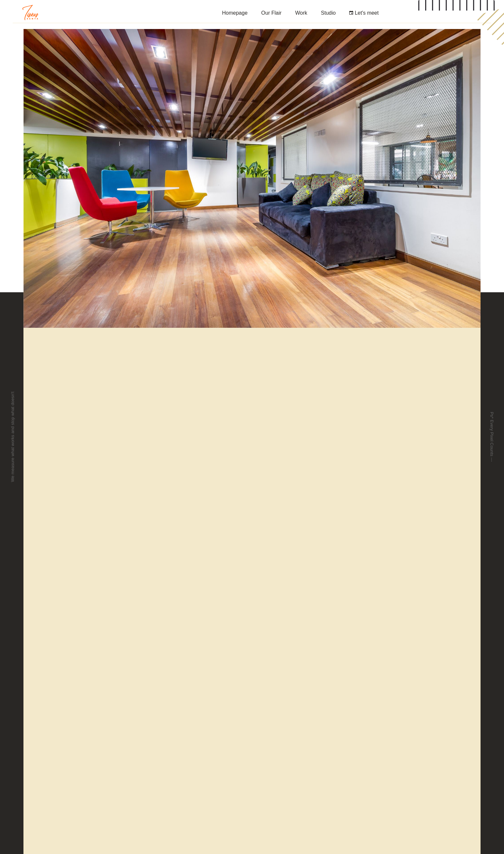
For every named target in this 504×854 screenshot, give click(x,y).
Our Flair (271, 13)
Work (301, 13)
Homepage (235, 13)
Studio (328, 13)
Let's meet (364, 13)
